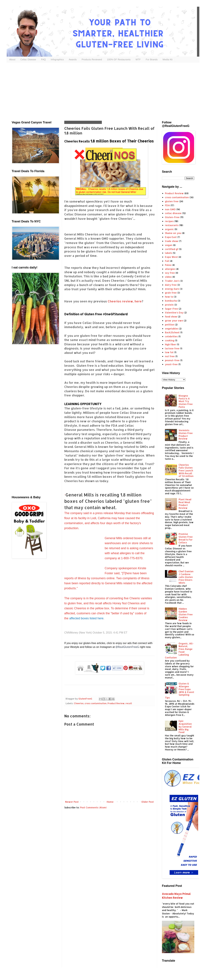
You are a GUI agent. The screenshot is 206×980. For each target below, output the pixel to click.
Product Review (116, 703)
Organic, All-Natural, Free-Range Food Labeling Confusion (179, 650)
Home (110, 802)
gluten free (172, 201)
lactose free (172, 348)
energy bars (172, 289)
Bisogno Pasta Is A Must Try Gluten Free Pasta (186, 401)
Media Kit (168, 59)
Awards (73, 59)
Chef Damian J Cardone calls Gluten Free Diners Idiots (186, 577)
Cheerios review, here (125, 301)
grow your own (174, 321)
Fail (167, 261)
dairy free (171, 285)
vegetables (172, 329)
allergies (170, 269)
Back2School (172, 332)
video (168, 277)
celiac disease (173, 213)
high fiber (171, 344)
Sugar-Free (171, 309)
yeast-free (171, 364)
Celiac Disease (28, 59)
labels (169, 253)
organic (169, 229)
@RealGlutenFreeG (127, 647)
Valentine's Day (174, 313)
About (12, 59)
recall (129, 703)
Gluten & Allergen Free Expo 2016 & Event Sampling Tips (180, 691)
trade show (172, 241)
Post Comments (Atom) (93, 807)
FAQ (43, 59)
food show (171, 317)
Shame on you (173, 233)
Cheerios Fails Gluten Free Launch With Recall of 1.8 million (186, 470)
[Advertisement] (70, 91)
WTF (138, 59)
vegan (169, 245)
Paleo (168, 265)
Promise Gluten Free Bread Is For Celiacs (186, 538)
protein (169, 305)
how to (169, 297)
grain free (171, 293)
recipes (169, 221)
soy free (170, 273)
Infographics (57, 59)
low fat (169, 352)
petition (170, 325)
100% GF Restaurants (119, 59)
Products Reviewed (92, 59)
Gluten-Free (172, 217)
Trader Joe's (172, 281)
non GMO (170, 209)
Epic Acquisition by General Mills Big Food (185, 727)
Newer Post (72, 802)
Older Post (148, 802)
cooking (170, 340)
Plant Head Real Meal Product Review (185, 504)
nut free (170, 356)
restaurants (172, 225)
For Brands (152, 59)
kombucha (171, 301)
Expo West (171, 257)
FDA (167, 205)
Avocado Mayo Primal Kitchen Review (176, 896)
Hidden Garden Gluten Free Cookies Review (186, 614)
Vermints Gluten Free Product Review (186, 434)
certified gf (172, 249)
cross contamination (96, 703)
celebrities (171, 336)
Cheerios (79, 703)
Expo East (171, 237)
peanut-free (172, 360)
